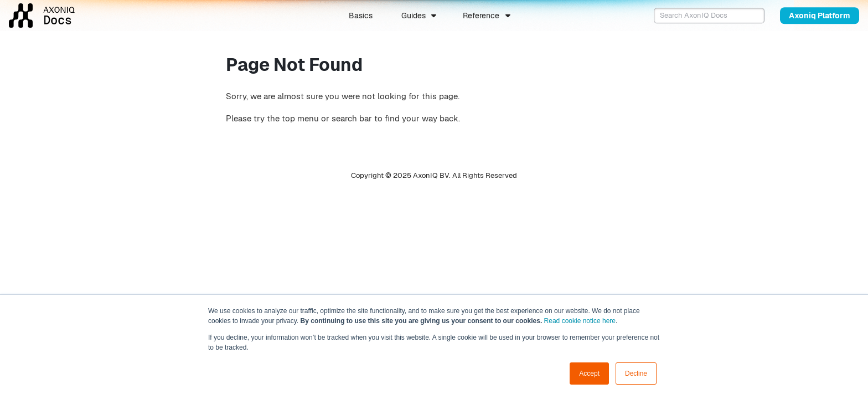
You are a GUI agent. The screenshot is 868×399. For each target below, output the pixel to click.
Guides (414, 16)
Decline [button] (636, 374)
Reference (481, 16)
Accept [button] (589, 374)
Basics (361, 16)
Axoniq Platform (820, 16)
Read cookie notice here (580, 321)
